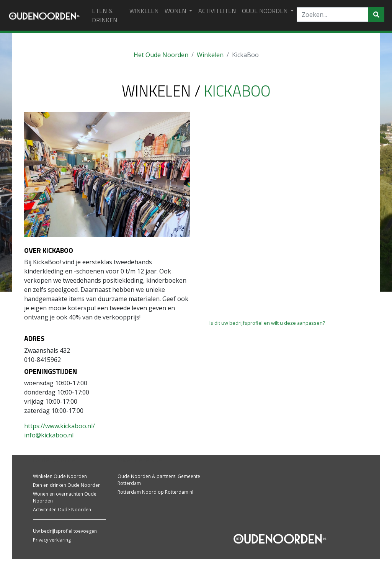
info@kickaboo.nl (49, 435)
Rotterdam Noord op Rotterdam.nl (155, 492)
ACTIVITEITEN (217, 11)
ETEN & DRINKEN (105, 15)
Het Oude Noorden (161, 55)
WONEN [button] (176, 11)
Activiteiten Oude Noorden (62, 510)
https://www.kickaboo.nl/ (60, 426)
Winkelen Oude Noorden (60, 476)
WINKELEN (144, 11)
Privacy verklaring (52, 540)
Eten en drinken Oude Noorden (67, 485)
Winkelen (210, 55)
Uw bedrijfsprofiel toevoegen (65, 531)
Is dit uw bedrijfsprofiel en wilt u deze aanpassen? (267, 323)
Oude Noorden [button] (265, 11)
